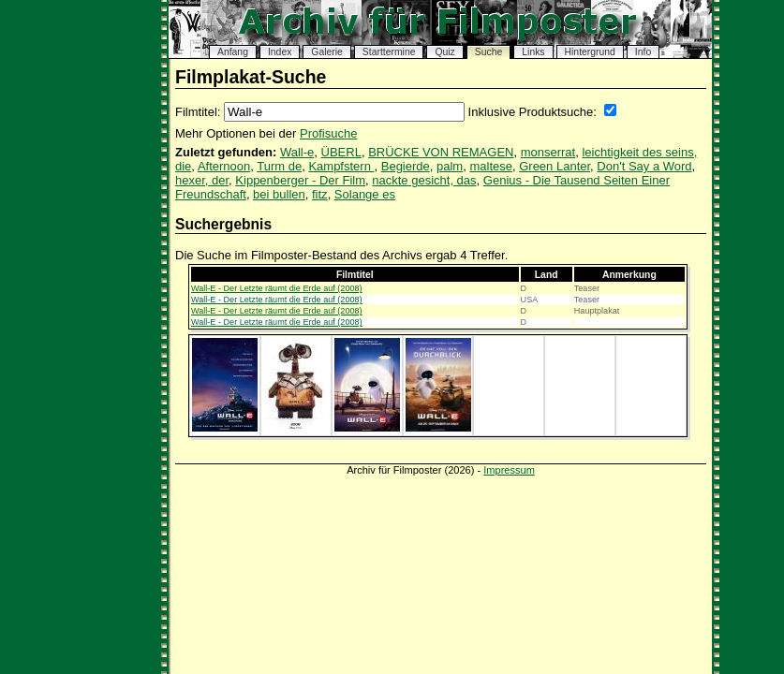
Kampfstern (341, 166)
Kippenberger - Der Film (300, 180)
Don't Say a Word (644, 166)
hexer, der (202, 180)
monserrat (548, 152)
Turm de (279, 166)
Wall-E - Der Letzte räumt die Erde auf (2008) (277, 288)
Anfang (233, 52)
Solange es (365, 194)
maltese (491, 166)
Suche (488, 52)
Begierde (406, 166)
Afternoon (224, 166)
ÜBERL (341, 152)
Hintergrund (590, 52)
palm (450, 166)
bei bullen (279, 194)
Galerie (327, 52)
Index (280, 52)
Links (533, 52)
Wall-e (297, 152)
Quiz (444, 52)
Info (643, 52)
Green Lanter (555, 166)
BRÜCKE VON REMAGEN (441, 152)
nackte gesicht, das (424, 180)
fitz (320, 194)
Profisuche (328, 133)
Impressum (509, 470)
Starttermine (389, 52)
